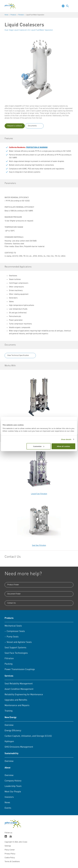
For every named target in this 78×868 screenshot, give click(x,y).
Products (13, 15)
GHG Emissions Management (19, 747)
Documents (32, 126)
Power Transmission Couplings (20, 670)
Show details (66, 439)
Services (9, 676)
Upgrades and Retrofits (16, 700)
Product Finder (13, 585)
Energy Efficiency (13, 731)
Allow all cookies (63, 446)
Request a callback (15, 126)
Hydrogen (9, 742)
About (8, 768)
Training (9, 711)
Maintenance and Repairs (17, 706)
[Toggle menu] (72, 6)
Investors (9, 797)
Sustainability (12, 754)
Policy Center (10, 850)
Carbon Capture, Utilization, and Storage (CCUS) (28, 736)
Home (6, 15)
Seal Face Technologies (16, 653)
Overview (9, 725)
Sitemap (8, 846)
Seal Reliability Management (19, 684)
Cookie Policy (10, 858)
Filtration (21, 15)
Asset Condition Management (19, 689)
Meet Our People (13, 792)
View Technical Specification (18, 355)
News (7, 803)
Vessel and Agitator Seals (19, 642)
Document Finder (14, 594)
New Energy (11, 718)
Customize (39, 446)
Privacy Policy (10, 854)
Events (8, 808)
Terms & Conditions (12, 862)
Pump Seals (13, 637)
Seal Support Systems (15, 648)
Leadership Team (13, 786)
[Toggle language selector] (63, 6)
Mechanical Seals (13, 626)
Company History (13, 781)
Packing (9, 664)
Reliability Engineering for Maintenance (24, 695)
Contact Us (12, 603)
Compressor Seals (16, 631)
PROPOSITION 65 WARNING (37, 148)
